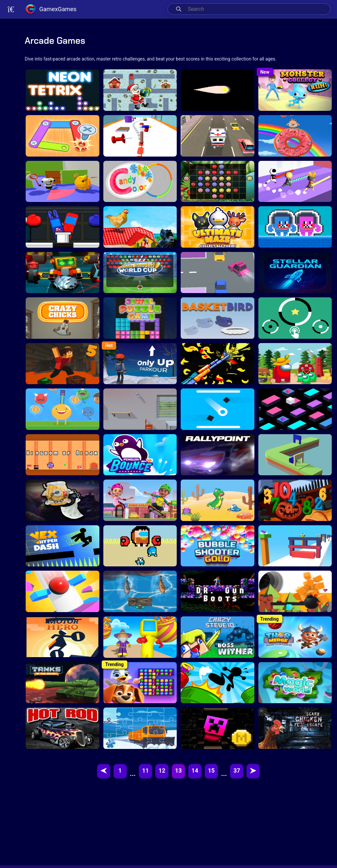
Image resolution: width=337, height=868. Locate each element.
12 (162, 771)
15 (211, 771)
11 (146, 771)
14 (195, 771)
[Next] (253, 771)
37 (237, 771)
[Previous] (104, 771)
